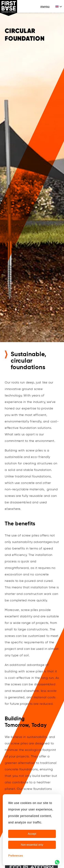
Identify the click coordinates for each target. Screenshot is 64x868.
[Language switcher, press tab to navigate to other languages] (59, 6)
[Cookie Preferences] (16, 856)
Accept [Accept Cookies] (32, 834)
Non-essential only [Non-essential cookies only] (32, 845)
